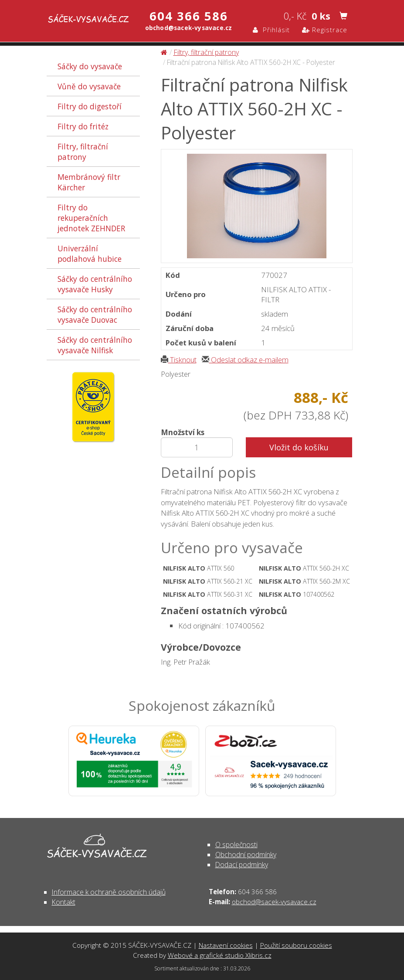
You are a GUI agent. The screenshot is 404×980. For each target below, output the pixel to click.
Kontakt (64, 902)
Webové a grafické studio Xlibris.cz (220, 955)
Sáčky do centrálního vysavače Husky (95, 284)
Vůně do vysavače (89, 86)
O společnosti (236, 845)
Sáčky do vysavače (90, 66)
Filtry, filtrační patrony (83, 152)
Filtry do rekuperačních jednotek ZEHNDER (91, 218)
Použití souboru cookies (296, 945)
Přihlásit (271, 30)
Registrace (325, 30)
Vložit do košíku (299, 447)
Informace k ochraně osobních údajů (109, 892)
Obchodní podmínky (246, 855)
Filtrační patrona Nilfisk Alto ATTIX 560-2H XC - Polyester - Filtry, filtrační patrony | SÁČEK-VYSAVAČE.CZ (80, 20)
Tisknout (179, 360)
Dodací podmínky (242, 865)
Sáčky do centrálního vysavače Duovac (95, 314)
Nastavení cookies (226, 945)
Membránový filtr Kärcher (89, 182)
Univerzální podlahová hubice (90, 253)
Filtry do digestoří (90, 106)
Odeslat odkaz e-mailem (245, 360)
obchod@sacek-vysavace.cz (274, 902)
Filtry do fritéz (83, 126)
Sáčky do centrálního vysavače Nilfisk (95, 345)
